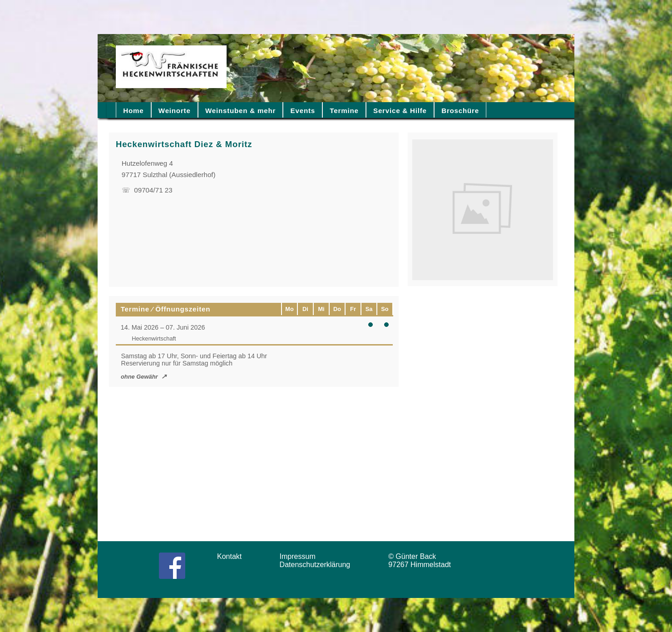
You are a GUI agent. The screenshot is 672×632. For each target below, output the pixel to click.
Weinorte (175, 111)
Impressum (301, 556)
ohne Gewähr (139, 377)
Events (303, 111)
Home (133, 111)
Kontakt (232, 556)
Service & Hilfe (400, 111)
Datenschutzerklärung (317, 565)
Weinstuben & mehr (240, 111)
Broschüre (460, 111)
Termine (344, 111)
